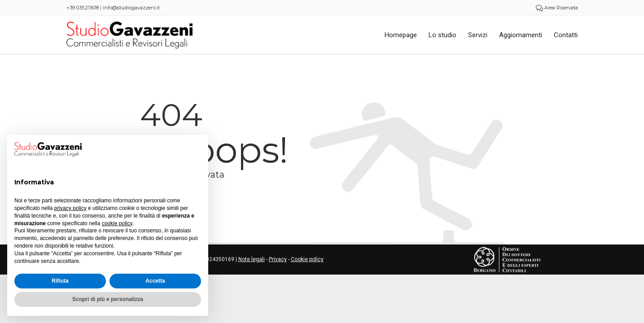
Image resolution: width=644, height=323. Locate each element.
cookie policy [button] (117, 223)
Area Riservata (557, 8)
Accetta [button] (155, 281)
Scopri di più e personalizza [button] (108, 299)
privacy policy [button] (70, 208)
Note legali (252, 259)
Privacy (278, 259)
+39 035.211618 (83, 8)
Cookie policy (307, 259)
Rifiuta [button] (60, 281)
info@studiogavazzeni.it (131, 8)
